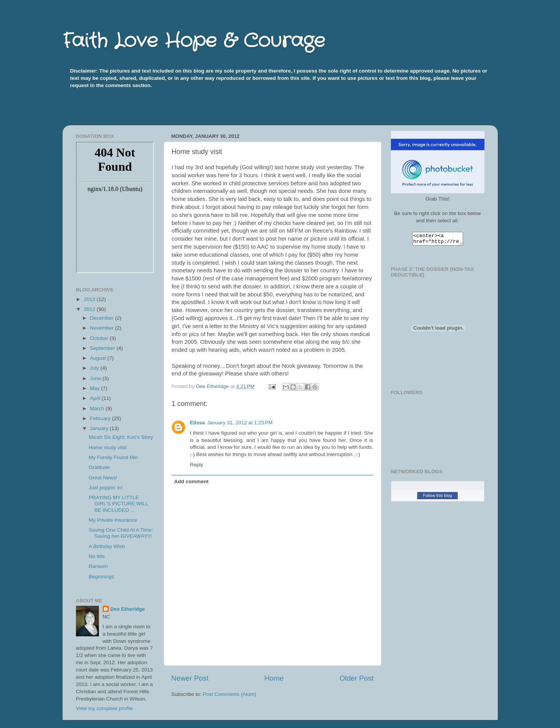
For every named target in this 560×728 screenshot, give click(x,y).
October (100, 338)
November (103, 328)
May (96, 388)
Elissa (198, 423)
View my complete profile (105, 708)
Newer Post (190, 678)
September (103, 348)
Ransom (98, 566)
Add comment (191, 481)
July (95, 368)
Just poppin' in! (106, 488)
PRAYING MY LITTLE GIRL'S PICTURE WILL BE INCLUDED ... (118, 504)
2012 (90, 309)
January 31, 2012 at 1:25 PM (240, 423)
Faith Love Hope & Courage (194, 41)
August (99, 358)
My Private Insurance (113, 520)
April (96, 398)
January (100, 428)
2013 (90, 299)
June (96, 378)
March (98, 408)
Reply (197, 465)
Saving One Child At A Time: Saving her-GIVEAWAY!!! (121, 533)
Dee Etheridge (128, 609)
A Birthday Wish (107, 546)
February (101, 418)
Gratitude (99, 467)
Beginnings (101, 577)
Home (274, 678)
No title (97, 556)
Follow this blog (437, 498)
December (103, 318)
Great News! (103, 478)
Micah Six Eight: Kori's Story (121, 437)
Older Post (356, 678)
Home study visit (107, 447)
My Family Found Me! (113, 457)
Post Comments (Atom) (229, 694)
